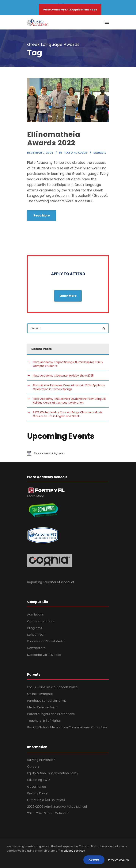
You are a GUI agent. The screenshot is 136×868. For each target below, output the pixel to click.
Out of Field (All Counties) (46, 800)
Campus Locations (41, 621)
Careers (33, 766)
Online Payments (40, 694)
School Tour (36, 635)
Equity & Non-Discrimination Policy (53, 773)
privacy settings (74, 851)
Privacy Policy (37, 793)
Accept (94, 860)
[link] (46, 490)
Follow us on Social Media (46, 641)
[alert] (68, 453)
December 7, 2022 (40, 153)
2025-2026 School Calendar (48, 813)
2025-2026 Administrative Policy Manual (57, 807)
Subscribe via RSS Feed (44, 655)
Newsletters (36, 648)
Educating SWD (38, 780)
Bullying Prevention (41, 760)
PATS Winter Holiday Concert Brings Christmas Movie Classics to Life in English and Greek (68, 414)
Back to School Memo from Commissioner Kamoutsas (67, 727)
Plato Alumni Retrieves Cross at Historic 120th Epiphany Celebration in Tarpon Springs (69, 387)
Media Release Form (42, 707)
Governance (37, 787)
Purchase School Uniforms (47, 701)
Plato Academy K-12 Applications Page (70, 10)
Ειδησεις (100, 153)
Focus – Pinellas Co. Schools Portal (53, 687)
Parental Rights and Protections (51, 714)
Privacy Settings (119, 860)
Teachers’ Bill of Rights (44, 721)
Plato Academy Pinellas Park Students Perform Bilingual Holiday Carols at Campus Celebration (69, 401)
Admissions (35, 614)
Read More (42, 215)
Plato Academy (76, 153)
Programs (35, 628)
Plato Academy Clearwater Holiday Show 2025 (63, 376)
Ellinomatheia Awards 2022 (54, 139)
